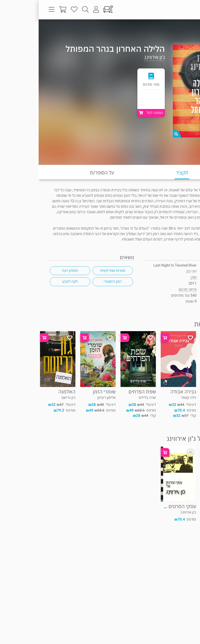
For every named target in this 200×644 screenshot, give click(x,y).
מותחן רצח (31, 271)
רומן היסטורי (74, 282)
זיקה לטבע (31, 282)
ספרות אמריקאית (74, 271)
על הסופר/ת (63, 173)
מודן (155, 277)
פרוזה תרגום (178, 28)
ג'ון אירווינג (116, 57)
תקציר (143, 173)
